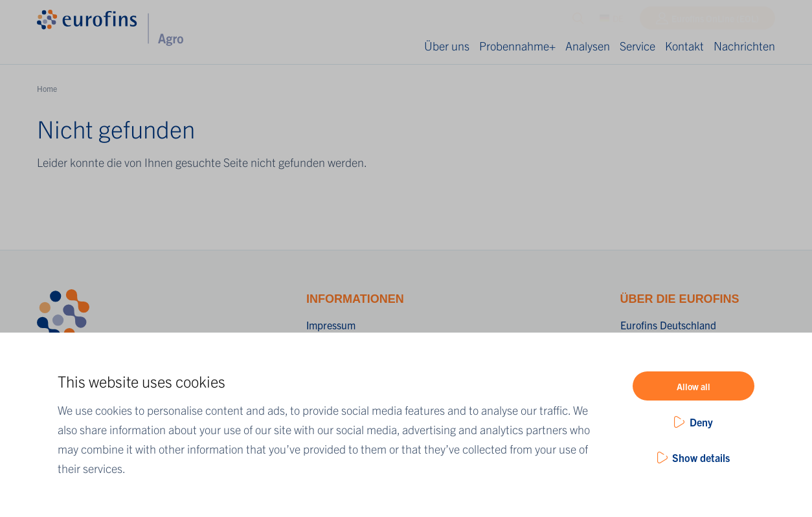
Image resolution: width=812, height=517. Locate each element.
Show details (701, 457)
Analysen (588, 46)
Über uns (447, 46)
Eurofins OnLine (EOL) (715, 21)
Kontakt (684, 46)
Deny (701, 422)
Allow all (694, 386)
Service (637, 46)
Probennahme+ (517, 46)
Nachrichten (744, 46)
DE (612, 21)
